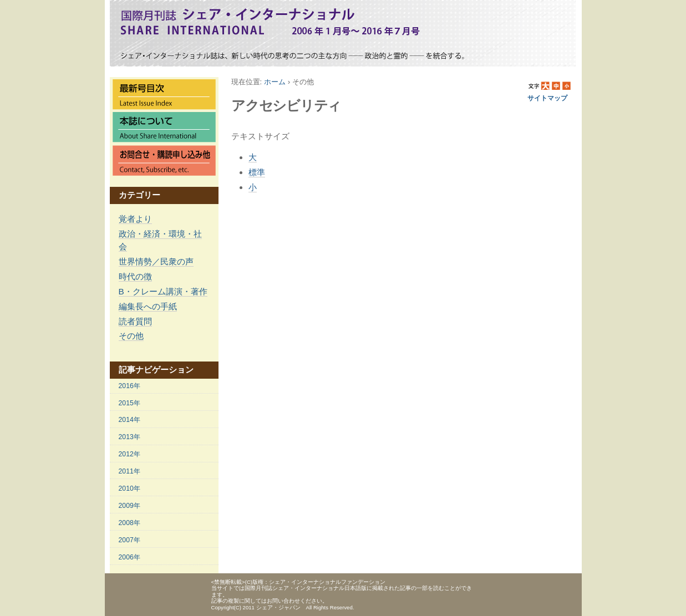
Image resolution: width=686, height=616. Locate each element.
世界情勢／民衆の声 (156, 261)
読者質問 (135, 321)
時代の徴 (135, 276)
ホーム (275, 82)
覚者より (135, 219)
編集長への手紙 (148, 306)
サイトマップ (547, 98)
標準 (257, 172)
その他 (131, 336)
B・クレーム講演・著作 (163, 291)
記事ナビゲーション (156, 370)
